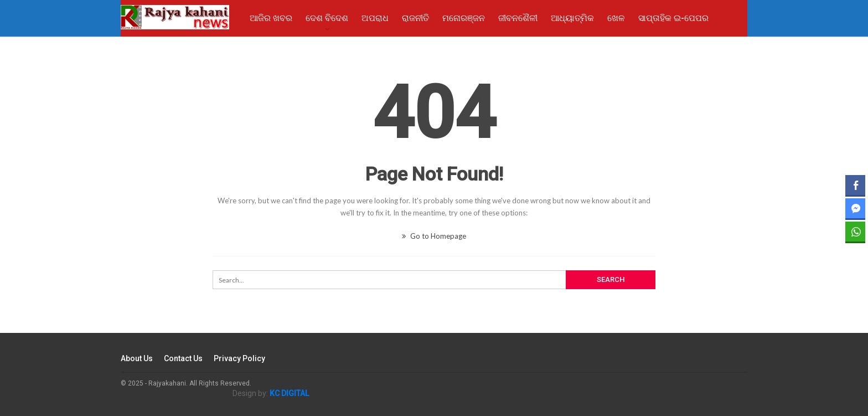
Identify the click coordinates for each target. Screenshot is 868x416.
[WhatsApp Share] (855, 232)
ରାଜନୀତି (415, 18)
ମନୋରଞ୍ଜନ (464, 18)
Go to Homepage (434, 236)
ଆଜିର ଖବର (271, 18)
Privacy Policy (239, 358)
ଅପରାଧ (375, 18)
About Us (137, 358)
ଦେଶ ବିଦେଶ (327, 18)
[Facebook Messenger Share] (855, 208)
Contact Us (183, 358)
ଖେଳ (616, 18)
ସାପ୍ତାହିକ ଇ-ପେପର (673, 18)
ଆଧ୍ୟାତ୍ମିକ (572, 18)
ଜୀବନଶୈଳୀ (518, 18)
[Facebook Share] (855, 185)
